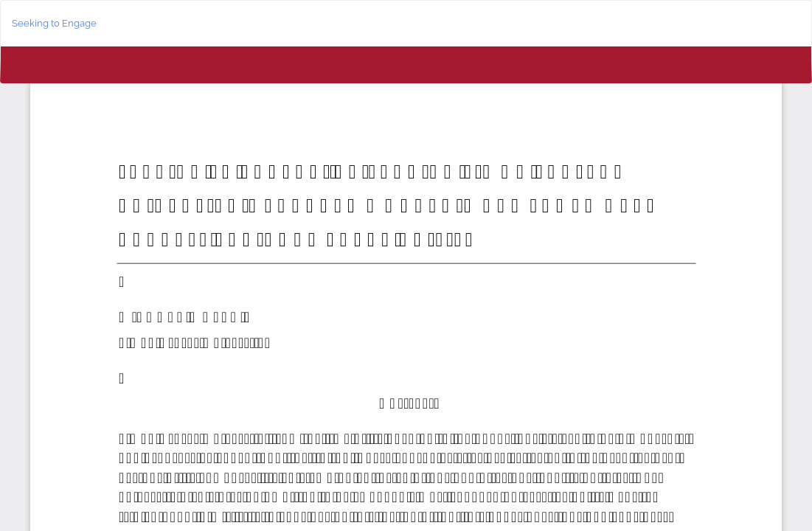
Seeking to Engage (54, 23)
